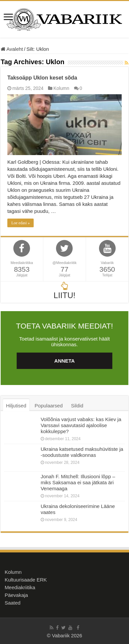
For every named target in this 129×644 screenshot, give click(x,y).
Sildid (77, 406)
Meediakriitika (20, 587)
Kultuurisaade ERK (26, 580)
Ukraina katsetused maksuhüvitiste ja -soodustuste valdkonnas (82, 452)
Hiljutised (16, 406)
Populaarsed (49, 406)
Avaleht (12, 49)
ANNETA (64, 361)
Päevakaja (16, 595)
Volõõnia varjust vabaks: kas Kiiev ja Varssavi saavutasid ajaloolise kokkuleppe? (81, 425)
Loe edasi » (20, 223)
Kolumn (61, 88)
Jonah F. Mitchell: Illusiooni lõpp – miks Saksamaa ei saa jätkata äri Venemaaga (78, 482)
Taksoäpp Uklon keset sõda (42, 78)
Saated (13, 603)
